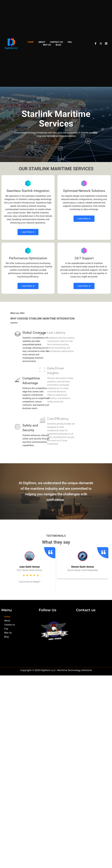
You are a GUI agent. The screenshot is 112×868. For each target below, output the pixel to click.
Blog (58, 45)
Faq (70, 42)
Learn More (28, 233)
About (42, 42)
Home (31, 42)
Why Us (47, 45)
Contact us (56, 42)
